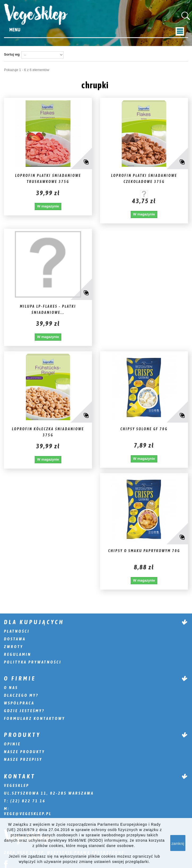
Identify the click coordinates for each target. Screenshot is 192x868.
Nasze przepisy (23, 759)
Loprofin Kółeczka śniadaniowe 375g (48, 432)
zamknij (178, 844)
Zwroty (14, 647)
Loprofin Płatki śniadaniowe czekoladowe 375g (144, 179)
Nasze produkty (25, 752)
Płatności (17, 631)
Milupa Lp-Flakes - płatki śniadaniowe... (48, 309)
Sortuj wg (12, 54)
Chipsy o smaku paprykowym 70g (144, 551)
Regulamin (18, 654)
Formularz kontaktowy (35, 718)
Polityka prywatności (33, 662)
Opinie (12, 744)
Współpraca (19, 703)
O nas (11, 688)
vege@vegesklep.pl (28, 814)
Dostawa (15, 639)
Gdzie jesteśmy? (24, 711)
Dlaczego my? (21, 695)
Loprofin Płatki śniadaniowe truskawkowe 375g (48, 179)
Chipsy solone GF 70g (144, 429)
